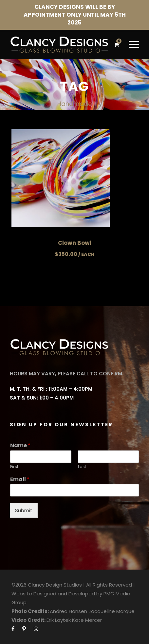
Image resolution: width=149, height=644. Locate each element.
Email (20, 480)
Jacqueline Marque (112, 611)
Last (82, 467)
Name (20, 446)
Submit (24, 510)
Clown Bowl (75, 243)
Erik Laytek (59, 620)
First (14, 467)
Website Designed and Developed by (57, 594)
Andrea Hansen (68, 611)
